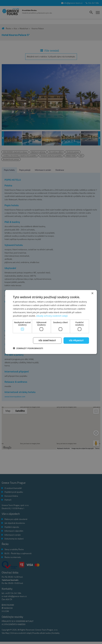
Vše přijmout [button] (76, 340)
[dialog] (51, 322)
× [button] (92, 293)
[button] (28, 348)
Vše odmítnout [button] (47, 340)
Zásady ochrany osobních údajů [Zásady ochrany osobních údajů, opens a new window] (52, 316)
